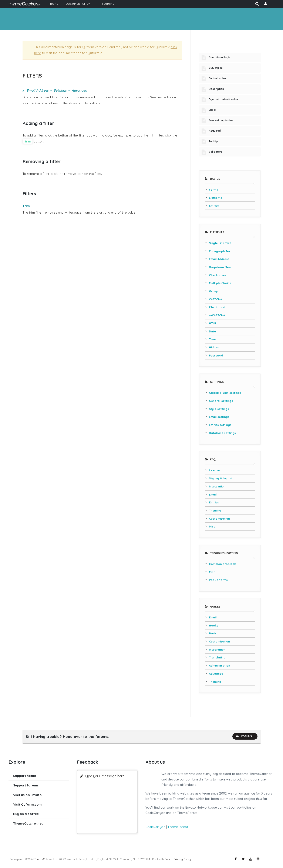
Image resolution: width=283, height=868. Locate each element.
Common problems (223, 564)
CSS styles (216, 68)
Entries (214, 206)
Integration (217, 486)
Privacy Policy (182, 859)
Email (213, 494)
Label (212, 110)
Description (216, 89)
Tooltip (213, 141)
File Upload (217, 307)
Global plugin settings (225, 393)
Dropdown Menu (221, 267)
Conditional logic (220, 57)
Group (214, 291)
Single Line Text (220, 243)
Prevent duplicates (221, 120)
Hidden (214, 347)
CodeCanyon (155, 827)
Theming (215, 510)
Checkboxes (218, 275)
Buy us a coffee (26, 814)
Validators (216, 152)
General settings (221, 401)
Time (212, 339)
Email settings (219, 417)
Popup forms (218, 580)
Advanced (216, 674)
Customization (219, 519)
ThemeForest (178, 827)
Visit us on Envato (27, 795)
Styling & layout (221, 478)
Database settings (223, 433)
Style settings (219, 409)
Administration (220, 665)
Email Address (219, 259)
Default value (218, 78)
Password (216, 355)
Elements (215, 198)
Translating (217, 657)
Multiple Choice (220, 283)
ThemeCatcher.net (28, 823)
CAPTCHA (215, 299)
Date (213, 331)
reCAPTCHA (217, 315)
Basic (213, 633)
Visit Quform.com (27, 804)
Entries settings (220, 425)
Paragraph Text (220, 251)
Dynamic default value (223, 99)
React (168, 859)
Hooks (214, 625)
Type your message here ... (106, 776)
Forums (244, 736)
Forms (213, 190)
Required (215, 131)
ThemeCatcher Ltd (46, 859)
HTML (213, 323)
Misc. (213, 526)
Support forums (26, 785)
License (214, 470)
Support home (25, 776)
